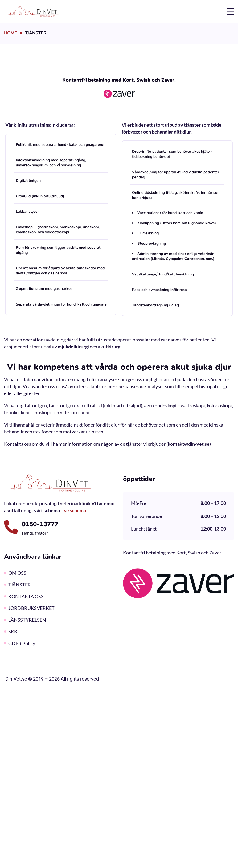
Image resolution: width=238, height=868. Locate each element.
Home (11, 33)
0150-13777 (40, 524)
